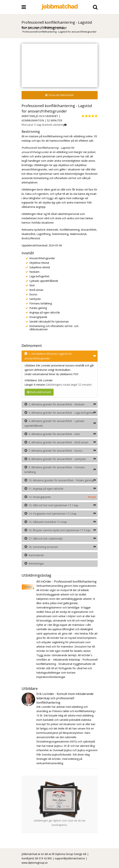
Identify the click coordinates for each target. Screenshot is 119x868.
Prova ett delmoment (59, 95)
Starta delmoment (39, 392)
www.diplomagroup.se (35, 863)
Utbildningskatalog (53, 27)
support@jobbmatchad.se (70, 858)
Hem (36, 27)
